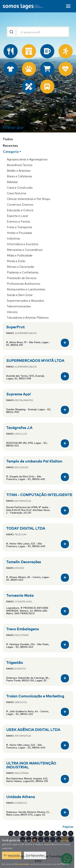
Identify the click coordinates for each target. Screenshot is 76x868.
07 (47, 833)
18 (59, 839)
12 (23, 839)
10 (65, 833)
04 (29, 833)
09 (59, 833)
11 (71, 833)
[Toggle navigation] (68, 6)
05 (35, 833)
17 (53, 839)
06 (41, 833)
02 (17, 833)
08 (53, 833)
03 (23, 833)
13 (29, 839)
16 (47, 839)
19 (65, 839)
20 (71, 839)
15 (41, 839)
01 (11, 833)
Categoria (11, 152)
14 (35, 839)
